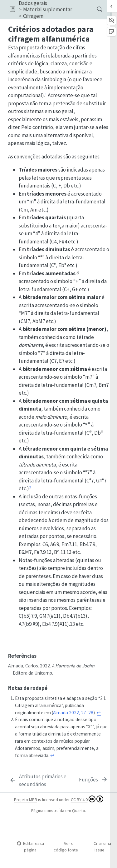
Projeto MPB (26, 800)
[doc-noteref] (46, 95)
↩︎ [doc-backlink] (99, 713)
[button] (12, 10)
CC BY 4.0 (87, 799)
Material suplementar (48, 9)
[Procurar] (94, 10)
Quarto (79, 811)
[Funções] (93, 780)
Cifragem (33, 16)
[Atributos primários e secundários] (43, 781)
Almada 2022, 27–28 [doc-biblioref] (73, 713)
